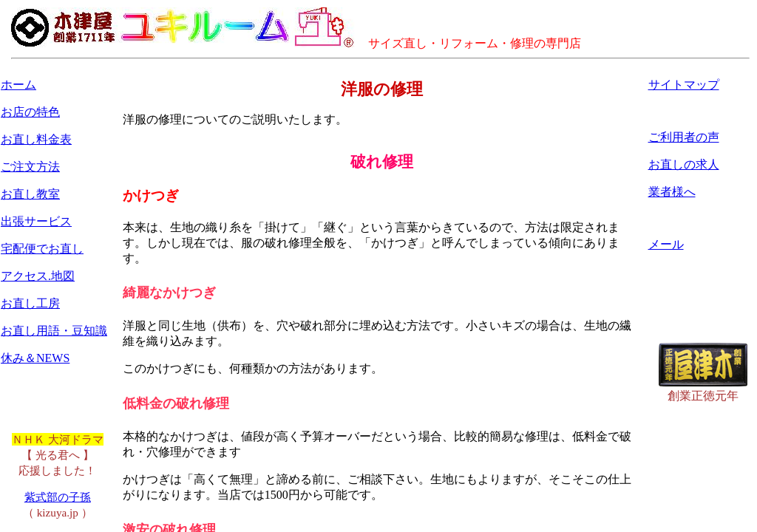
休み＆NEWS (35, 358)
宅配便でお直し (42, 249)
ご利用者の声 (684, 137)
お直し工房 (30, 303)
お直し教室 (30, 194)
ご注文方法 (30, 167)
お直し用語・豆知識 (54, 331)
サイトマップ (684, 85)
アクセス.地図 (38, 276)
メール (666, 244)
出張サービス (36, 221)
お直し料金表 (36, 139)
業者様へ (672, 192)
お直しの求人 (684, 164)
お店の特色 (30, 112)
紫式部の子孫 (58, 497)
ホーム (18, 85)
